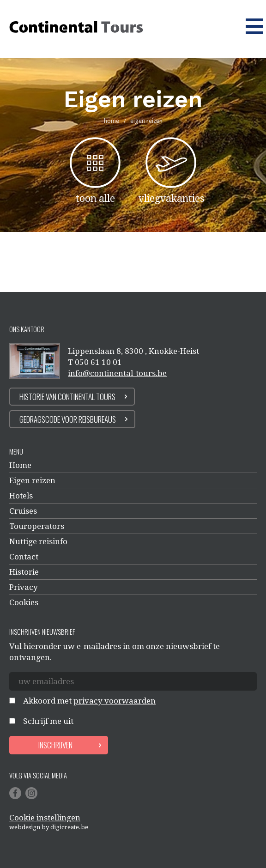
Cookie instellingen (45, 818)
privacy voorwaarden (115, 701)
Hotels (21, 496)
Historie (24, 572)
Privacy (24, 587)
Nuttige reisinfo (38, 541)
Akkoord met (89, 701)
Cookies (24, 602)
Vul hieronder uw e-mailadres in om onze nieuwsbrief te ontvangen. (115, 652)
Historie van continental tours (67, 397)
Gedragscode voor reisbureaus (68, 419)
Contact (24, 557)
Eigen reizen (32, 480)
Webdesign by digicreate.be (49, 827)
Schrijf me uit (48, 721)
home (112, 121)
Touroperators (37, 526)
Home (20, 465)
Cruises (23, 511)
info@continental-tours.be (117, 373)
